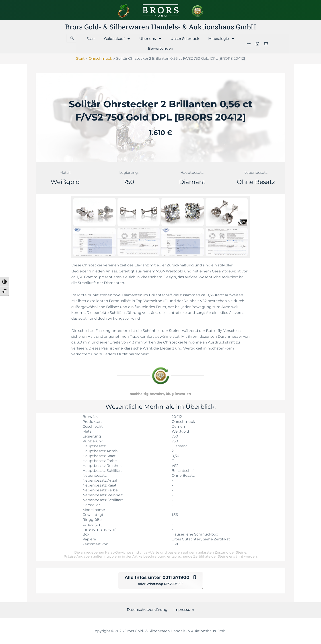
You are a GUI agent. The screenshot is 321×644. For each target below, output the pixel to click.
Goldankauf (117, 39)
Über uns (150, 39)
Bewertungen (161, 48)
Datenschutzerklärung (148, 610)
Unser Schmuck (185, 39)
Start (91, 39)
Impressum (183, 610)
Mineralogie (221, 39)
